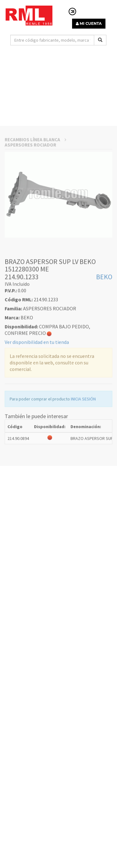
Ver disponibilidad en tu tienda (37, 388)
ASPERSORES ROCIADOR (30, 191)
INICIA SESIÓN (83, 445)
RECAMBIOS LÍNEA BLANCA (35, 185)
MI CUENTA (89, 23)
